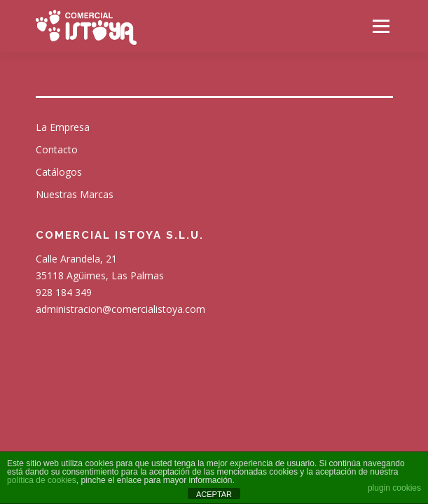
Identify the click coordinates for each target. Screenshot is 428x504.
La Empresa (63, 127)
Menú (380, 26)
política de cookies (42, 480)
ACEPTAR (214, 494)
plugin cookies (394, 488)
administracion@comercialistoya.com (120, 309)
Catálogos (59, 172)
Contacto (57, 149)
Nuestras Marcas (75, 194)
